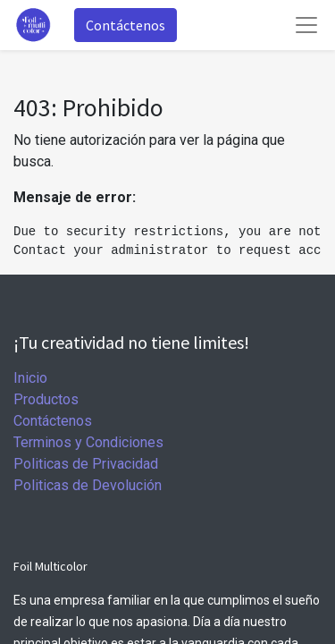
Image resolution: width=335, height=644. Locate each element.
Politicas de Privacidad (86, 464)
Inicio (30, 378)
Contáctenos (126, 25)
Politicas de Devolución (88, 485)
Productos (46, 399)
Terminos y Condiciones (88, 442)
